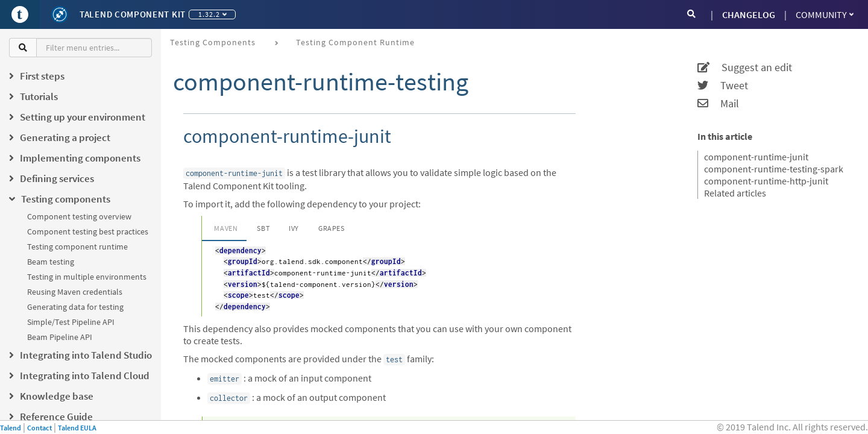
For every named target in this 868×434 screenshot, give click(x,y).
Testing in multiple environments (87, 277)
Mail (718, 104)
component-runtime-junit (756, 157)
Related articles (735, 193)
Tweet (723, 86)
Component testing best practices (88, 231)
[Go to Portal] (20, 14)
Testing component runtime (77, 247)
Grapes (332, 228)
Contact (39, 428)
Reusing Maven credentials (75, 292)
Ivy (294, 228)
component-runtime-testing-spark (774, 169)
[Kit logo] (60, 14)
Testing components (213, 42)
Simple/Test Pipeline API (71, 322)
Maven (226, 228)
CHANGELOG (749, 14)
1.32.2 (212, 14)
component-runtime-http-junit (766, 181)
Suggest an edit (745, 68)
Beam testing (51, 262)
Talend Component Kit (133, 14)
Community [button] (825, 14)
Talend (11, 428)
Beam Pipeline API (60, 337)
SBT (263, 228)
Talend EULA (77, 428)
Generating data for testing (75, 307)
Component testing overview (79, 216)
